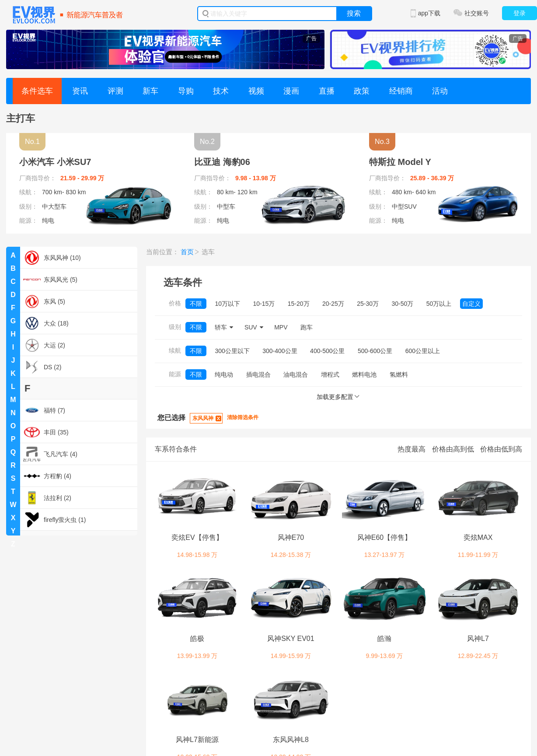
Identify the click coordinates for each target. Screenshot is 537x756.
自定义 (471, 304)
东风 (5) (44, 301)
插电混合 (258, 374)
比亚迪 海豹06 (222, 162)
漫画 (291, 91)
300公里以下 (232, 351)
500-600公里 (375, 351)
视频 (256, 91)
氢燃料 (399, 374)
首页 (187, 252)
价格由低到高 (501, 449)
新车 (150, 91)
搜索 (354, 13)
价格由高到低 (453, 449)
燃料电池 (364, 374)
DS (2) (42, 367)
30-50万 (403, 304)
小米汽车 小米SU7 (55, 162)
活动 (440, 91)
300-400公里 (280, 351)
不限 (196, 304)
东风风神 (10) (52, 258)
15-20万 (299, 304)
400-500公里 (327, 351)
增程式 (330, 374)
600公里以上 (423, 351)
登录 (520, 13)
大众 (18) (46, 323)
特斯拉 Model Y (400, 162)
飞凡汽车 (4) (50, 454)
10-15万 (264, 304)
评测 (115, 91)
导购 (186, 91)
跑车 (307, 327)
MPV (281, 327)
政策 (362, 91)
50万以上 (439, 304)
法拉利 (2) (47, 498)
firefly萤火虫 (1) (54, 520)
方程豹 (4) (47, 476)
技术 (221, 91)
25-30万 (368, 304)
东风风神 (203, 418)
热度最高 (411, 449)
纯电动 (224, 374)
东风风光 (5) (50, 280)
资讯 (80, 91)
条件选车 (37, 91)
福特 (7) (44, 410)
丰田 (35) (46, 432)
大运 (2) (44, 345)
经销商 (401, 91)
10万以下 (227, 304)
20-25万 (333, 304)
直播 (327, 91)
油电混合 (296, 374)
